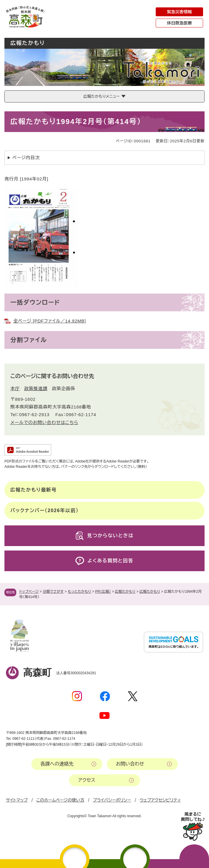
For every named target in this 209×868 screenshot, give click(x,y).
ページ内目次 (26, 158)
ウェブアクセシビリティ (160, 800)
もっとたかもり (79, 592)
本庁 (15, 389)
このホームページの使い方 (60, 800)
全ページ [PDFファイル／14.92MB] (50, 321)
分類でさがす (53, 592)
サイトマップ (17, 800)
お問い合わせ (130, 764)
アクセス (87, 780)
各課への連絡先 (57, 764)
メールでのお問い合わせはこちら (44, 422)
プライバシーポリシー (112, 800)
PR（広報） (103, 592)
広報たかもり (125, 592)
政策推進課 (36, 389)
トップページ (29, 592)
